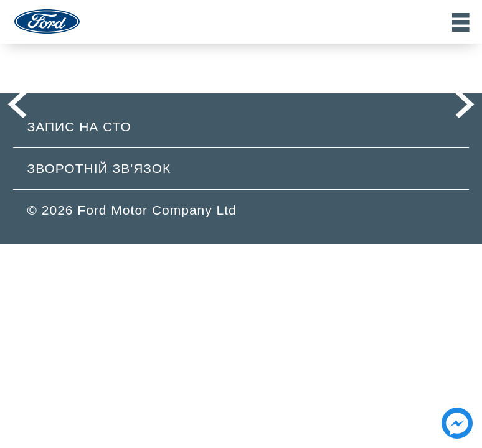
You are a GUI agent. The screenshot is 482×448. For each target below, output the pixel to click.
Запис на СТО (79, 127)
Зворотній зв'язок (99, 168)
